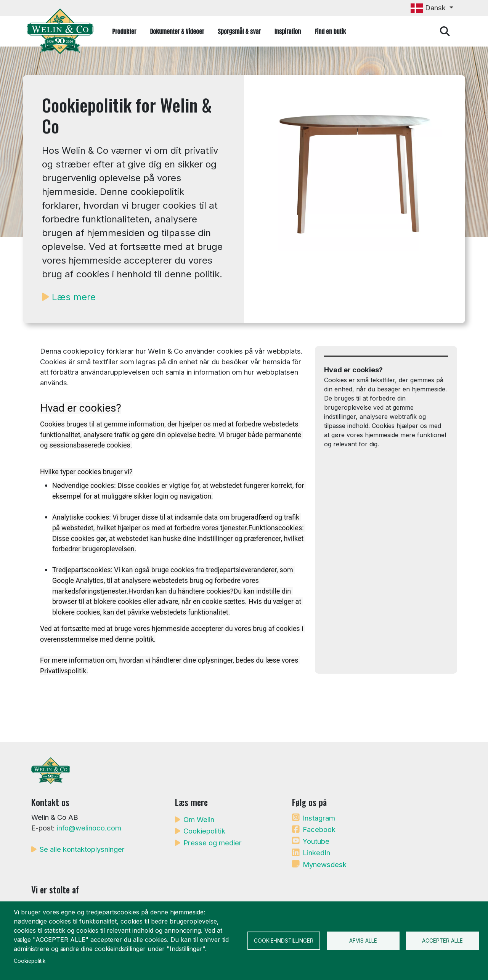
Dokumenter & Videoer (177, 31)
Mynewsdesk (325, 864)
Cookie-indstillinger (284, 941)
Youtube (316, 841)
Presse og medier (213, 843)
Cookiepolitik (204, 831)
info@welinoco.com (89, 828)
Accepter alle (442, 941)
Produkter (124, 31)
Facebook (319, 829)
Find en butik (330, 31)
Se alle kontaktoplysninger (82, 849)
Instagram (319, 818)
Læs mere (74, 297)
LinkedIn (316, 853)
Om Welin (199, 819)
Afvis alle (363, 941)
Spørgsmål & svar (239, 31)
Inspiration (288, 31)
